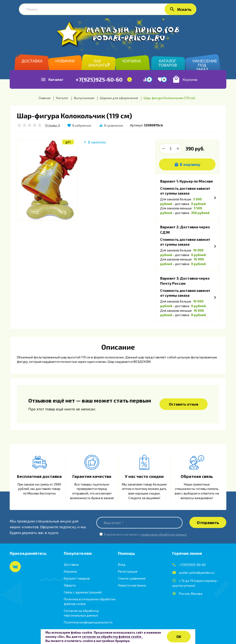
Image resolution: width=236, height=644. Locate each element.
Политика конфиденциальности (88, 622)
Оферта (70, 585)
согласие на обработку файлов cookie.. (112, 637)
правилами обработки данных (164, 534)
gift (68, 142)
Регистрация (128, 571)
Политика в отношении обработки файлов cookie (90, 601)
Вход (122, 564)
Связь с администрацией (83, 592)
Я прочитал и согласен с (145, 534)
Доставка (71, 564)
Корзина (70, 571)
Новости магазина (132, 585)
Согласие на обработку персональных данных (81, 613)
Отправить (208, 522)
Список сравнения (132, 578)
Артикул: (137, 125)
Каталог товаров (77, 578)
